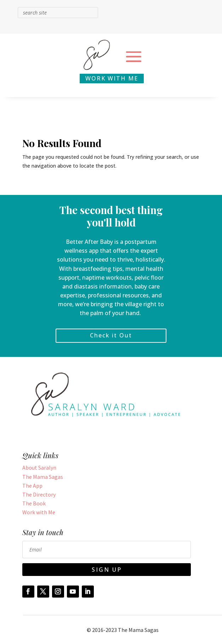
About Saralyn (39, 467)
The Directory (39, 494)
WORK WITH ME (112, 78)
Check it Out (111, 335)
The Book (34, 503)
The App (32, 486)
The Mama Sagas (43, 477)
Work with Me (39, 512)
